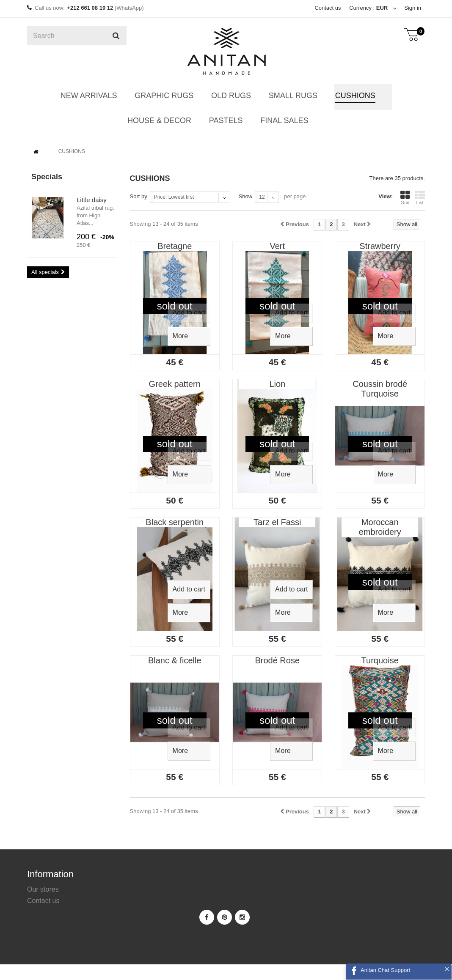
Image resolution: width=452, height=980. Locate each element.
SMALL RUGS (292, 96)
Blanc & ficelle (175, 660)
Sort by (139, 196)
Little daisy (92, 200)
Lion (277, 384)
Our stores (43, 889)
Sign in (413, 8)
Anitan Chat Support (385, 970)
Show (246, 196)
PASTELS (226, 120)
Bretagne (175, 246)
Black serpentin (175, 522)
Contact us (328, 8)
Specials (47, 177)
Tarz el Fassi (277, 522)
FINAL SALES (283, 120)
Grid (405, 197)
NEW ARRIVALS (90, 96)
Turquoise (380, 660)
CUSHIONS (354, 96)
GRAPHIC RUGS (164, 96)
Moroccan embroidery (380, 527)
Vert (277, 246)
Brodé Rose (277, 660)
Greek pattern (175, 384)
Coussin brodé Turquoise (380, 389)
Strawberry (380, 246)
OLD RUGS (231, 96)
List (420, 197)
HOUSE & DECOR (160, 120)
